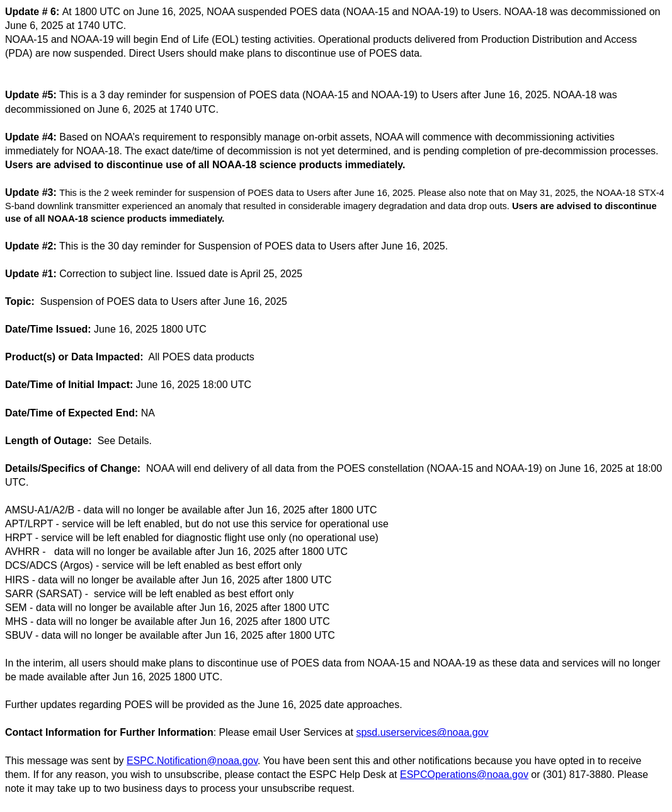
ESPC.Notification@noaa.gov (192, 761)
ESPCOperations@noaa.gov (464, 775)
